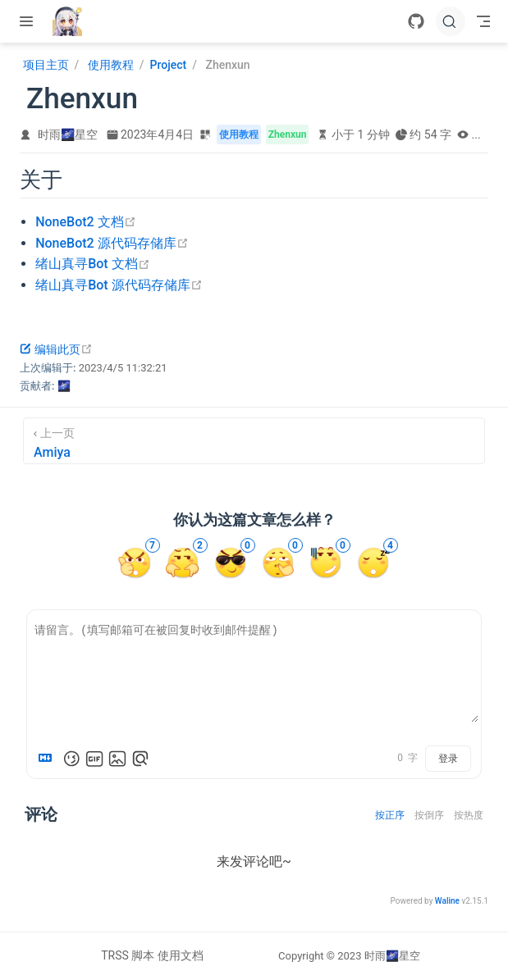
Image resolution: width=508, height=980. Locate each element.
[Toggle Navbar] (483, 21)
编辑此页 (56, 349)
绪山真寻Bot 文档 (92, 264)
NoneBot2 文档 (85, 222)
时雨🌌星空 (68, 134)
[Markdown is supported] (48, 759)
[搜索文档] (451, 21)
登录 (448, 759)
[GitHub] (416, 21)
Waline (447, 901)
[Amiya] (254, 441)
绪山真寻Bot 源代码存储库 (119, 285)
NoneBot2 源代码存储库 (112, 243)
